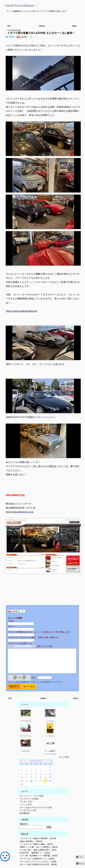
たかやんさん (26, 751)
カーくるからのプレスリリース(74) (36, 807)
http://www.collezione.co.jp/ (20, 512)
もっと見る (64, 757)
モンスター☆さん (26, 736)
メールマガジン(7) (28, 810)
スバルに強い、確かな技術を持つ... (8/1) (38, 850)
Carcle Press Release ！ (22, 6)
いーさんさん (50, 721)
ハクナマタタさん (26, 721)
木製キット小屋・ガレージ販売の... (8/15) (39, 847)
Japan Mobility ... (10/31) (31, 841)
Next (74, 26)
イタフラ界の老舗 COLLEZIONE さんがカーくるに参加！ (41, 33)
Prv (9, 26)
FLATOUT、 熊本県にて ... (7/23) (35, 853)
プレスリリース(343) (29, 799)
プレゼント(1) (26, 802)
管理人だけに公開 (44, 646)
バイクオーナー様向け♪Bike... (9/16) (36, 844)
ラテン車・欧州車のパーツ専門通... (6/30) (39, 856)
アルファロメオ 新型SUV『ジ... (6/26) (37, 859)
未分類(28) (25, 813)
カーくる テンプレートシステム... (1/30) (38, 862)
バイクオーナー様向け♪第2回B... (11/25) (38, 838)
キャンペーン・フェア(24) (32, 796)
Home (42, 26)
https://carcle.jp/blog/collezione (22, 311)
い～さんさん (50, 736)
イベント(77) (26, 805)
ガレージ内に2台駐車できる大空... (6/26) (38, 864)
